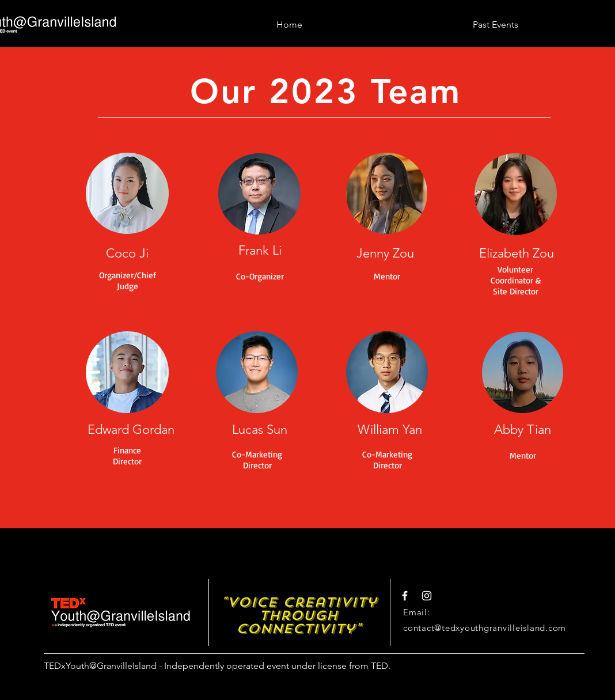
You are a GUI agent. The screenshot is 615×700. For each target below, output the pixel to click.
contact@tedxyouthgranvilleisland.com (485, 628)
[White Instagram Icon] (427, 596)
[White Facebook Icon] (405, 596)
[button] (496, 19)
